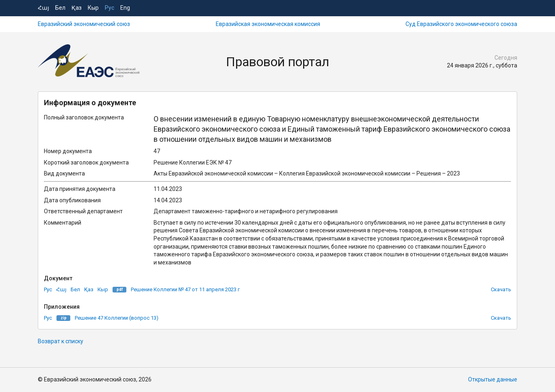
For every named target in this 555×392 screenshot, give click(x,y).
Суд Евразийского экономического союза (461, 24)
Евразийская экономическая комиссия (268, 24)
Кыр (93, 8)
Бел (60, 8)
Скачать (501, 289)
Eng (125, 8)
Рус (109, 8)
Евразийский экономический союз (84, 24)
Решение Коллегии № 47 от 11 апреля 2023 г (185, 289)
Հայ (43, 8)
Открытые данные (493, 379)
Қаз (77, 8)
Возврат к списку (61, 341)
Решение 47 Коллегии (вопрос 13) (117, 318)
